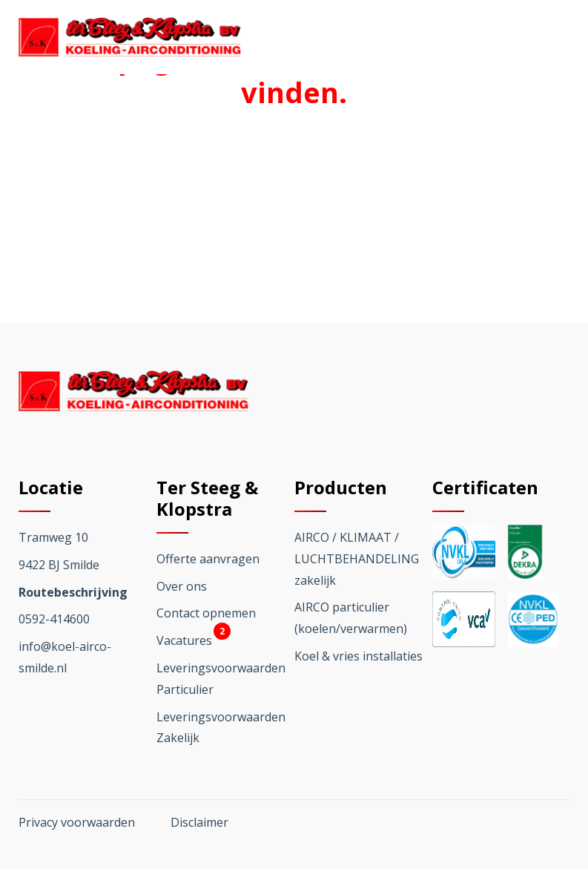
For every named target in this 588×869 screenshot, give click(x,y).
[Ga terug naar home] (130, 37)
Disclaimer (199, 822)
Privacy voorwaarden (77, 822)
